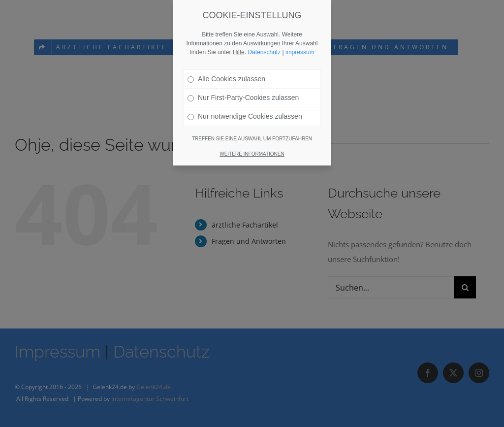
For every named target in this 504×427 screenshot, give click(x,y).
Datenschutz (264, 27)
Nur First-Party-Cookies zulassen (243, 72)
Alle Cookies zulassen (226, 53)
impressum (300, 27)
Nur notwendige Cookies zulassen (245, 91)
